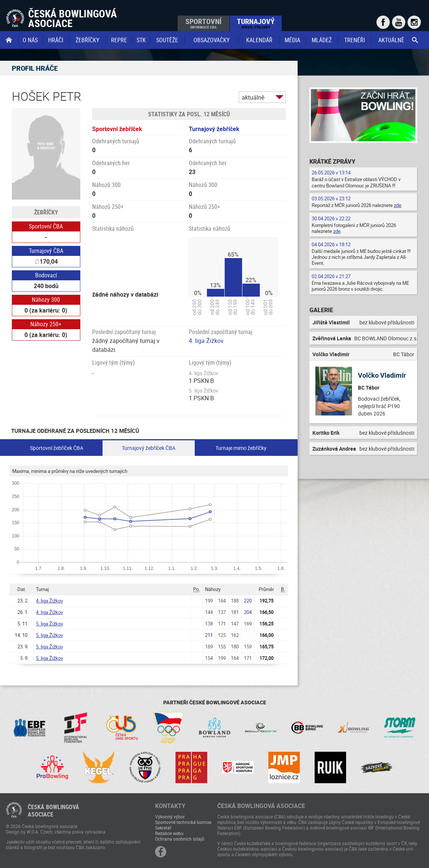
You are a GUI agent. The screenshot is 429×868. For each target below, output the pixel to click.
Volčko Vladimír (382, 375)
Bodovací (46, 275)
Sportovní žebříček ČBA (57, 448)
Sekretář (163, 828)
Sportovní (203, 23)
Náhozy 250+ (46, 324)
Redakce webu (169, 833)
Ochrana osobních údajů (180, 839)
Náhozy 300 (46, 300)
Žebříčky (87, 40)
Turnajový (256, 23)
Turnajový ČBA (46, 251)
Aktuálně (391, 40)
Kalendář (259, 40)
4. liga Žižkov (206, 341)
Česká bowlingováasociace (53, 811)
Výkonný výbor (170, 817)
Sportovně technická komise (183, 822)
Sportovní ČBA (46, 226)
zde (398, 205)
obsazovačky (212, 40)
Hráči (56, 40)
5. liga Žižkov (49, 624)
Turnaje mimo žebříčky (241, 448)
